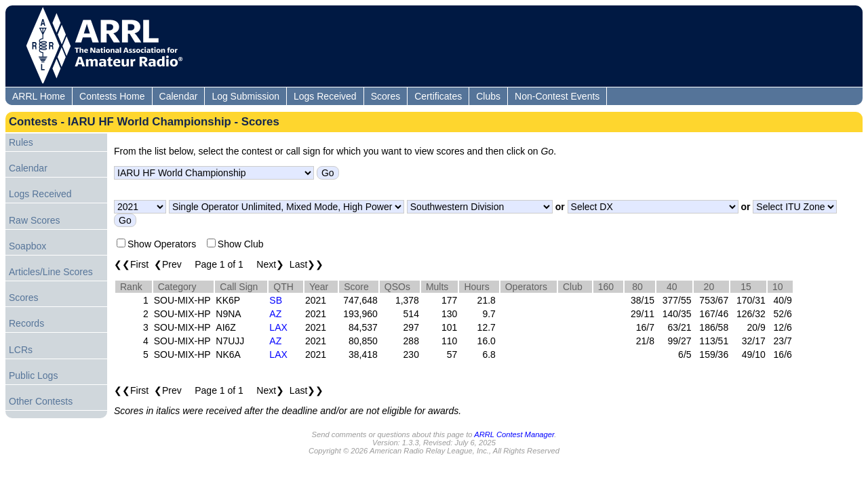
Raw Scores (34, 220)
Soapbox (27, 246)
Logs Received (325, 96)
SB (276, 300)
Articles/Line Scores (51, 272)
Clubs (488, 96)
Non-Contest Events (557, 96)
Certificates (438, 96)
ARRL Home (39, 96)
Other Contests (41, 401)
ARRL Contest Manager (514, 434)
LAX (278, 327)
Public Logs (33, 375)
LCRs (21, 350)
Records (26, 323)
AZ (275, 314)
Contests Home (112, 96)
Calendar (179, 96)
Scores (386, 96)
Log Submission (245, 96)
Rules (21, 142)
